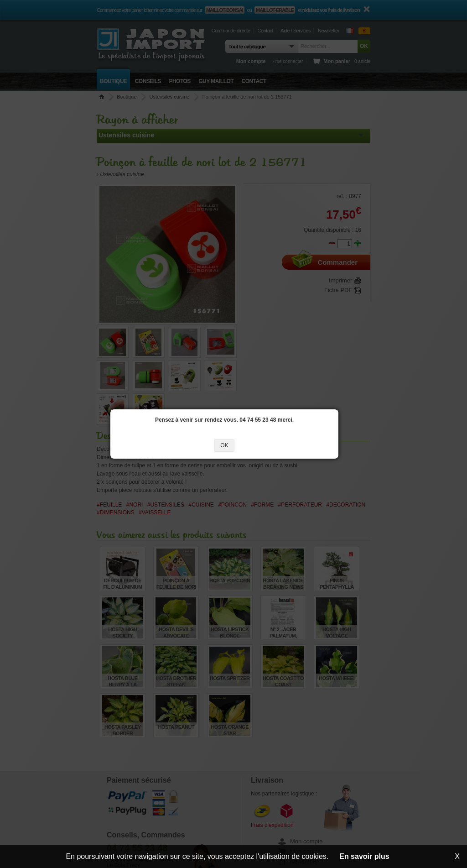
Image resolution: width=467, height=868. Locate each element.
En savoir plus (364, 856)
